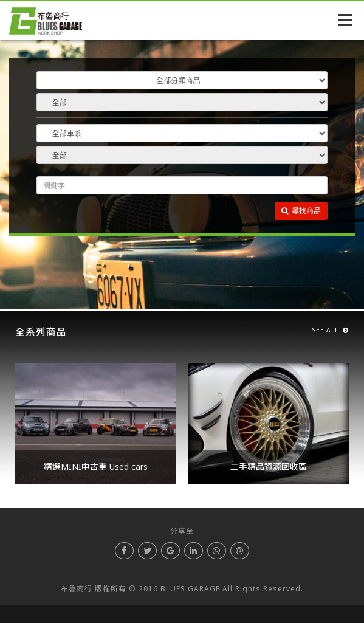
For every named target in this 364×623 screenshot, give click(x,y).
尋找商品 (301, 211)
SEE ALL (331, 330)
